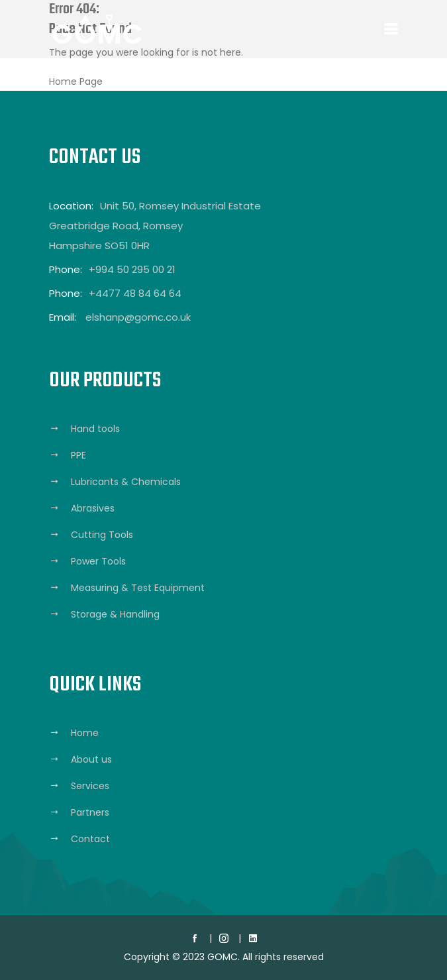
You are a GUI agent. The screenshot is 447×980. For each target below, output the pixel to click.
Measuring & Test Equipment (138, 588)
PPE (78, 455)
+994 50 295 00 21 (132, 269)
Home (85, 733)
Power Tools (98, 561)
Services (90, 786)
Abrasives (93, 508)
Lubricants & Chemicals (126, 482)
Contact (90, 839)
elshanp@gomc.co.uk (138, 317)
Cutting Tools (102, 535)
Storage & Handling (115, 614)
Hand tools (95, 429)
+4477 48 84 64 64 (135, 293)
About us (91, 759)
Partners (90, 812)
